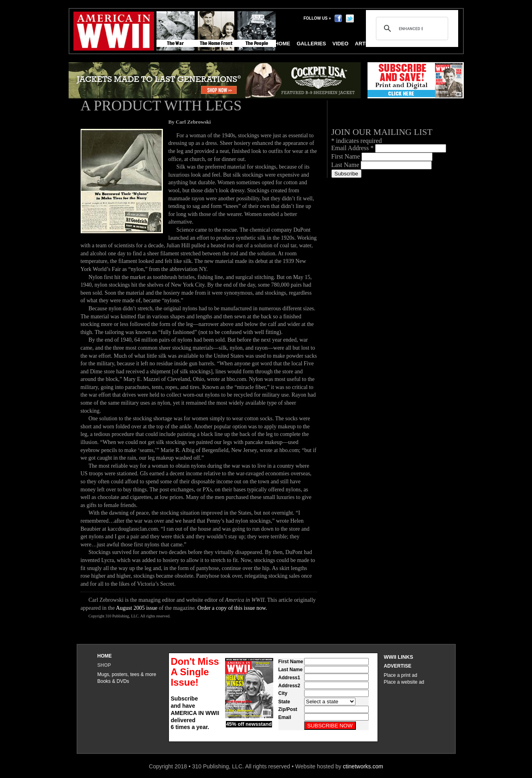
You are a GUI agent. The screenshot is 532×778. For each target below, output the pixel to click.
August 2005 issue (137, 608)
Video (341, 44)
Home (105, 656)
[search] (411, 29)
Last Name (346, 165)
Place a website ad (404, 682)
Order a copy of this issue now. (232, 608)
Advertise (398, 666)
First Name (347, 156)
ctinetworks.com (363, 766)
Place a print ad (401, 675)
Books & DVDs (113, 681)
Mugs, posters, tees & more (127, 674)
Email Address (353, 148)
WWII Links (399, 657)
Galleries (311, 44)
